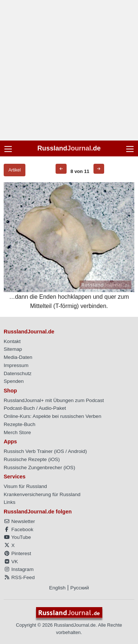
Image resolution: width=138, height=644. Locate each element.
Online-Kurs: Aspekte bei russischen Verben (52, 416)
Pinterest (17, 553)
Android (77, 451)
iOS (60, 451)
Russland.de (69, 148)
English (57, 588)
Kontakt (12, 341)
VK (11, 562)
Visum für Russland (25, 486)
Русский (79, 588)
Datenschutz (18, 373)
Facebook (18, 529)
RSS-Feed (19, 577)
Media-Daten (18, 357)
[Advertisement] (69, 70)
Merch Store (17, 432)
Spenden (14, 381)
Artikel (15, 170)
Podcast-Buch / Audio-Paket (35, 408)
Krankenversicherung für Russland (42, 494)
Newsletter (19, 521)
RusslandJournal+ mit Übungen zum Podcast (54, 400)
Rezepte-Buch (20, 424)
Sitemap (13, 349)
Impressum (16, 365)
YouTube (17, 537)
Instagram (19, 569)
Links (10, 502)
